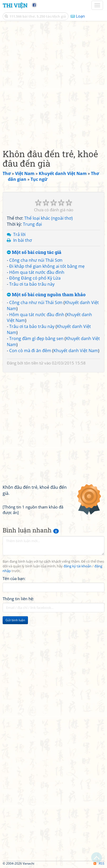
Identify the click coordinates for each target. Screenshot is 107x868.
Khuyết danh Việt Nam (76, 351)
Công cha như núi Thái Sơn (36, 260)
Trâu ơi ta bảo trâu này (32, 284)
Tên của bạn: (14, 578)
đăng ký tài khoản (77, 566)
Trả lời (19, 234)
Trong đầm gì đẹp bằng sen (36, 338)
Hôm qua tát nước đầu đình (37, 272)
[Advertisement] (53, 84)
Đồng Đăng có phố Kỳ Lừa (35, 278)
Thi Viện (15, 5)
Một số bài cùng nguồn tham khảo (46, 295)
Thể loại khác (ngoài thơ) (48, 218)
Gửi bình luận (15, 620)
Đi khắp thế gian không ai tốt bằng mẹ (47, 266)
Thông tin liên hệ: (18, 599)
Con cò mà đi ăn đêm (30, 351)
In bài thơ (23, 240)
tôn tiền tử (34, 363)
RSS (99, 863)
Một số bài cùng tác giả (34, 252)
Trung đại (32, 224)
